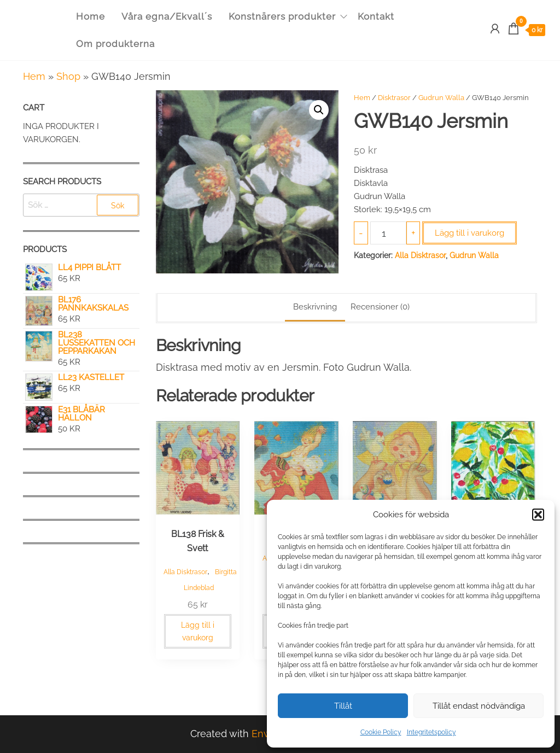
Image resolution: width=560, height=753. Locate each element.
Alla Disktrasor (420, 255)
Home (91, 16)
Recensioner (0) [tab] (380, 307)
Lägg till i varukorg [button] (198, 631)
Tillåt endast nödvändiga (479, 706)
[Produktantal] (388, 233)
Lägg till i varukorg (469, 233)
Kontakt (376, 16)
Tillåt (343, 706)
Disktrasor (394, 98)
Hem (34, 76)
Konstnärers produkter (282, 16)
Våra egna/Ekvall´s (167, 16)
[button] (538, 515)
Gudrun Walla (441, 98)
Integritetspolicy (431, 732)
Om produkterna (115, 44)
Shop (68, 76)
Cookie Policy (381, 732)
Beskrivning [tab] (315, 307)
